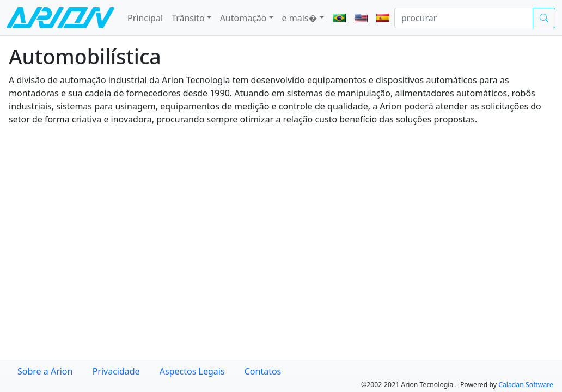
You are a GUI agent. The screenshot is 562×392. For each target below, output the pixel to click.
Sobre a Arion (45, 371)
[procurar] (464, 18)
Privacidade (116, 371)
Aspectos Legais (192, 371)
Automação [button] (243, 18)
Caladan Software (526, 385)
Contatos (263, 371)
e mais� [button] (300, 18)
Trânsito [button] (188, 18)
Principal (145, 18)
